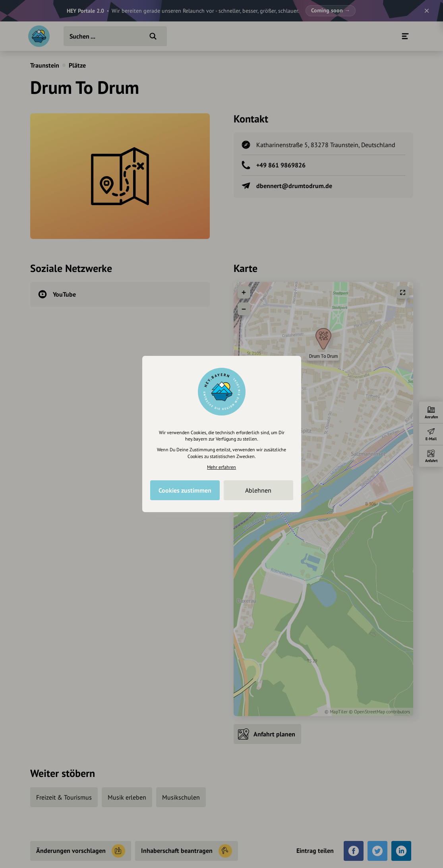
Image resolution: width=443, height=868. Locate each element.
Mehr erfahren (222, 467)
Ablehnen (258, 490)
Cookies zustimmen (185, 490)
